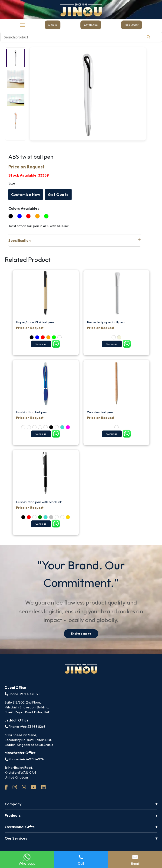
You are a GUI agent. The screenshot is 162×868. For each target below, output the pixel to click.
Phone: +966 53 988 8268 (25, 727)
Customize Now (26, 195)
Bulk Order (132, 25)
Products (13, 815)
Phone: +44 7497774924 (24, 759)
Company (13, 804)
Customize (41, 344)
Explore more (81, 634)
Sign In (53, 25)
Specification (75, 240)
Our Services (16, 838)
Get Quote (58, 195)
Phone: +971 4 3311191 (22, 694)
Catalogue (91, 25)
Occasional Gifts (20, 827)
